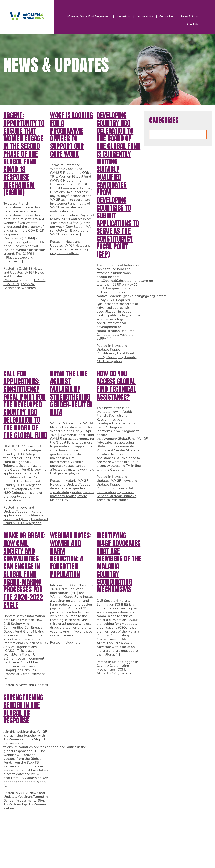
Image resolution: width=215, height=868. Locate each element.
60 (65, 849)
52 (98, 839)
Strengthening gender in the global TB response (23, 709)
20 (130, 818)
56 (128, 839)
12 (71, 818)
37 (120, 829)
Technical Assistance (19, 286)
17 (107, 818)
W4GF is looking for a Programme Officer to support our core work (71, 135)
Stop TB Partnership (24, 802)
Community (105, 488)
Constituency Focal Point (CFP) (23, 517)
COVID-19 (11, 284)
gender (76, 492)
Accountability (144, 16)
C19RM (40, 280)
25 (32, 829)
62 (80, 849)
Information (123, 16)
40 (9, 839)
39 (135, 829)
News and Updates (33, 685)
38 (128, 829)
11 (63, 818)
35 (105, 829)
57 (135, 839)
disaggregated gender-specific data (68, 490)
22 (9, 829)
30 (69, 829)
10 (56, 818)
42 (24, 839)
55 (120, 839)
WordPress (77, 863)
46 (54, 839)
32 (83, 829)
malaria (125, 673)
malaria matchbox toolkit (72, 494)
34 (98, 829)
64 (94, 849)
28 (54, 829)
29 (61, 829)
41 (17, 839)
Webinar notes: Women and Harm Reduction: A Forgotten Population (71, 555)
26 (39, 829)
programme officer (64, 253)
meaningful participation (115, 490)
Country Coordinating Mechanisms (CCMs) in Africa (114, 669)
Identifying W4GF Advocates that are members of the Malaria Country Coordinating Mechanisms (119, 562)
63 (87, 849)
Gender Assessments (20, 801)
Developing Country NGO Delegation (117, 359)
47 (61, 839)
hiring (83, 249)
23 (17, 829)
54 (113, 839)
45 (46, 839)
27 (46, 829)
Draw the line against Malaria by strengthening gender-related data (71, 393)
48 (69, 839)
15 (93, 818)
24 (24, 829)
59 (57, 849)
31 (76, 829)
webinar (10, 808)
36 (113, 829)
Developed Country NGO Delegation (26, 521)
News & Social (190, 16)
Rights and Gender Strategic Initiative (116, 494)
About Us (192, 24)
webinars (29, 288)
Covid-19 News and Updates (23, 271)
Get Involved (167, 16)
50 (83, 839)
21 (137, 818)
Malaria (71, 481)
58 (50, 849)
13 (78, 818)
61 (72, 849)
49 (76, 839)
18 (115, 818)
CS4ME (113, 673)
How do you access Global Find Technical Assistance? (116, 385)
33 (91, 829)
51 (91, 839)
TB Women (37, 804)
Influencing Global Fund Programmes (88, 16)
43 (32, 839)
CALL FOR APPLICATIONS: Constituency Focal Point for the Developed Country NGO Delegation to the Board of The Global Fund (25, 404)
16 (100, 818)
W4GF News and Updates (69, 483)
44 (39, 839)
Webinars (11, 280)
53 (105, 839)
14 (85, 818)
